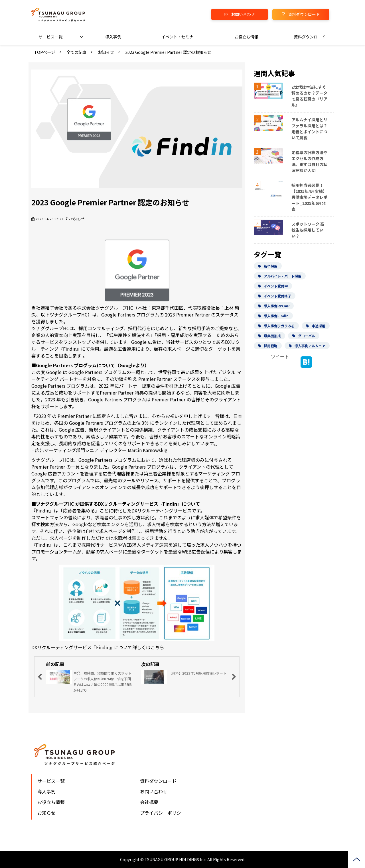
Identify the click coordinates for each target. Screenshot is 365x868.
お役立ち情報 (246, 37)
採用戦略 (268, 346)
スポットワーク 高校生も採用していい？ (308, 230)
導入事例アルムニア (307, 346)
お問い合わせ (243, 14)
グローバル (304, 336)
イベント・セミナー (179, 37)
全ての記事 (76, 52)
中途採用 (316, 326)
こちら (157, 647)
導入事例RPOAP (274, 306)
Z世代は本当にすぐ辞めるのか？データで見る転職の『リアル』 (309, 96)
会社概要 (149, 802)
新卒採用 (268, 266)
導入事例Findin (273, 316)
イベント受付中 (273, 286)
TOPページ (45, 52)
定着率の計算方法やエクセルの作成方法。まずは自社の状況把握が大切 (309, 161)
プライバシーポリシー (163, 813)
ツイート (280, 356)
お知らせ (106, 52)
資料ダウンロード (304, 14)
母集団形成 (269, 336)
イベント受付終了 (275, 296)
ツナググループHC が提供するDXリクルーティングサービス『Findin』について (118, 504)
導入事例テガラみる (276, 326)
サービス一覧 (50, 37)
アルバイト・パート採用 (280, 276)
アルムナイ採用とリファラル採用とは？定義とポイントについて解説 (309, 129)
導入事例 (113, 37)
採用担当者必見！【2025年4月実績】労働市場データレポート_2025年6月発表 (309, 197)
